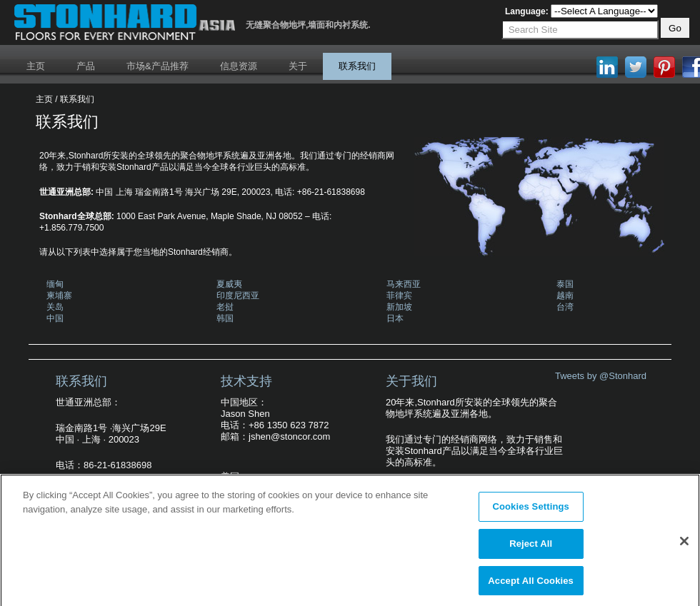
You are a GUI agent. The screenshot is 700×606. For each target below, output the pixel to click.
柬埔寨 (59, 296)
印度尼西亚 (238, 296)
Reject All (531, 547)
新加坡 (399, 307)
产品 (86, 66)
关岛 (55, 307)
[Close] (684, 545)
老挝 (225, 307)
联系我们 (357, 66)
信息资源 (239, 66)
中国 (55, 318)
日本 (395, 318)
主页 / (47, 99)
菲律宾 (399, 296)
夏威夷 (229, 284)
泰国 (565, 284)
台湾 (565, 307)
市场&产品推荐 (157, 66)
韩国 (225, 318)
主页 (36, 66)
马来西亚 (404, 284)
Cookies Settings (531, 511)
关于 (298, 66)
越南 (565, 296)
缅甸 (55, 284)
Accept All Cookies (531, 584)
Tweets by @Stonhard (601, 376)
